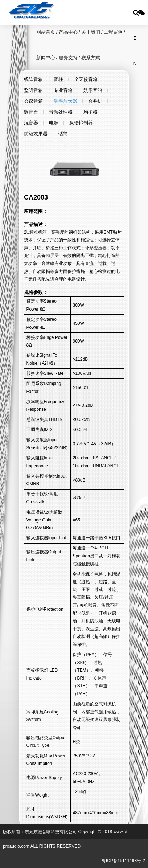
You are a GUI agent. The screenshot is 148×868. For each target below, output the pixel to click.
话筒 (63, 134)
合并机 (95, 101)
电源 (54, 123)
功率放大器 (65, 101)
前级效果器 (36, 134)
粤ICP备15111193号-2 (123, 861)
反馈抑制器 (81, 123)
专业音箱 (63, 90)
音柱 (58, 79)
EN (135, 43)
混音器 (31, 123)
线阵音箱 (33, 79)
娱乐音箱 (93, 90)
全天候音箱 (86, 79)
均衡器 (91, 112)
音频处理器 (61, 112)
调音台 (31, 112)
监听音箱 (33, 90)
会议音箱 (33, 101)
